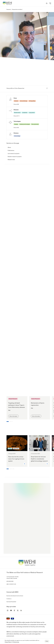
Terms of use (16, 642)
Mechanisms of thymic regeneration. (38, 404)
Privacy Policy (8, 642)
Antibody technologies (25, 124)
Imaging (16, 124)
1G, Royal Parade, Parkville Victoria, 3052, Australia (12, 577)
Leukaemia (25, 113)
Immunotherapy (24, 101)
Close (47, 641)
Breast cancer (17, 113)
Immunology (17, 136)
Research (9, 9)
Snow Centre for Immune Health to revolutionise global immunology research (39, 459)
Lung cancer (32, 113)
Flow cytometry (35, 124)
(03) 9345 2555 (10, 581)
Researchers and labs (17, 9)
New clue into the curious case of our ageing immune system (16, 459)
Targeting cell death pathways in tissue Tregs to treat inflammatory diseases (17, 405)
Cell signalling (32, 101)
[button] (50, 3)
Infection (16, 101)
